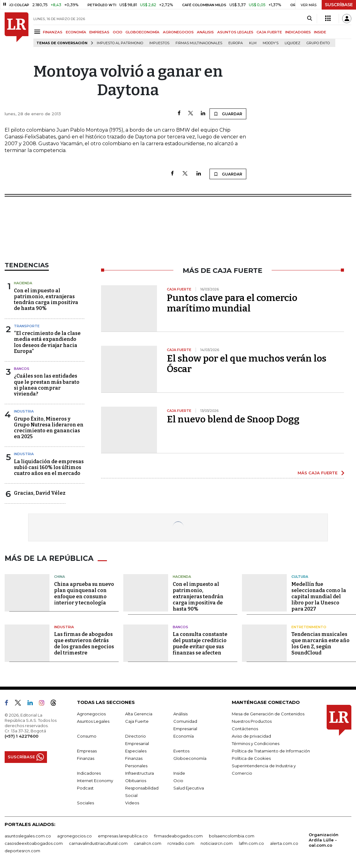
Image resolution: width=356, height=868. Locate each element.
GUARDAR (228, 114)
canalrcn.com (148, 842)
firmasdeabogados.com (178, 835)
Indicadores (89, 772)
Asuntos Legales (93, 720)
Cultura (300, 576)
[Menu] (38, 32)
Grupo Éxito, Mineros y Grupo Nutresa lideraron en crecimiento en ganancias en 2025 (49, 428)
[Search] (309, 19)
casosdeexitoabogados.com (34, 842)
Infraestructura (140, 772)
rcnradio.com (181, 842)
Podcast (85, 787)
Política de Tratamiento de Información (271, 750)
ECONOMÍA (76, 32)
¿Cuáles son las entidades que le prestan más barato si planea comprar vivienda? (47, 385)
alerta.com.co (284, 842)
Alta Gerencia (139, 713)
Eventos (181, 750)
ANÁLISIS (205, 32)
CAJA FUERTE (269, 32)
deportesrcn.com (22, 849)
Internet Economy (95, 779)
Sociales (85, 802)
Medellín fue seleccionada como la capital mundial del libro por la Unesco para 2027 (319, 595)
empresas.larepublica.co (123, 835)
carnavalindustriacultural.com (98, 842)
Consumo (87, 735)
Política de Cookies (251, 757)
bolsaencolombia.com (232, 835)
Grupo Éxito (318, 43)
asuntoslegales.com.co (28, 835)
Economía (184, 735)
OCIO (118, 32)
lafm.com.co (251, 842)
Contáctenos (245, 727)
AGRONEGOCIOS (178, 32)
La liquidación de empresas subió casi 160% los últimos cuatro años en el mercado (49, 467)
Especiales (136, 750)
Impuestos (159, 43)
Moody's (271, 43)
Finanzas (86, 757)
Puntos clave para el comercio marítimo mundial (232, 303)
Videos (132, 802)
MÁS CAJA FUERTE (318, 473)
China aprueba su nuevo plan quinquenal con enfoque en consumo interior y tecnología (84, 592)
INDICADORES (298, 32)
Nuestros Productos (252, 720)
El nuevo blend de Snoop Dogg (233, 419)
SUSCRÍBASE (339, 5)
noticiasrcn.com (217, 842)
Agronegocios (91, 713)
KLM (253, 43)
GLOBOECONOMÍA (142, 32)
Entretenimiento (309, 626)
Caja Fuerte (137, 720)
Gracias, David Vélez (40, 493)
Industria (24, 411)
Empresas (87, 750)
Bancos (22, 369)
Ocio (178, 779)
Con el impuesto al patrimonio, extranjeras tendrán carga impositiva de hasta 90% (46, 300)
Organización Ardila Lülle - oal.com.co (324, 839)
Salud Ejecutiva (189, 787)
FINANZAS (53, 32)
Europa (236, 43)
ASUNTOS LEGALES (235, 32)
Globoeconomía (190, 757)
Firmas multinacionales (199, 43)
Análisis (180, 713)
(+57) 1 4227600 (21, 735)
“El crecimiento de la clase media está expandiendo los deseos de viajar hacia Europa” (47, 342)
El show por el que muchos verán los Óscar (247, 364)
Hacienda (23, 283)
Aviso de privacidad (251, 735)
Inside (179, 772)
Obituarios (136, 779)
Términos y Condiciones (256, 742)
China (59, 576)
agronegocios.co (74, 835)
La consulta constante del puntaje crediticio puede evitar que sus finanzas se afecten (200, 643)
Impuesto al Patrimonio (120, 43)
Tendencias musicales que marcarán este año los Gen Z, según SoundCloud (320, 643)
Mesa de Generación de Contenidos (268, 713)
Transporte (27, 326)
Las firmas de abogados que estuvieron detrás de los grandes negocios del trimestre (84, 643)
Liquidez (292, 43)
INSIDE (320, 32)
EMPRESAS (99, 32)
